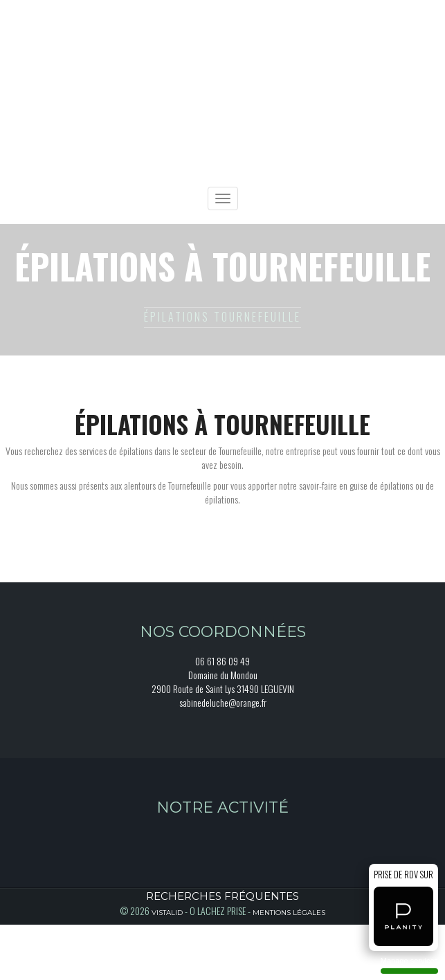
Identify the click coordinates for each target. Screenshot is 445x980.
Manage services (409, 965)
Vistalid (167, 913)
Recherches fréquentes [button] (222, 896)
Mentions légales (289, 913)
